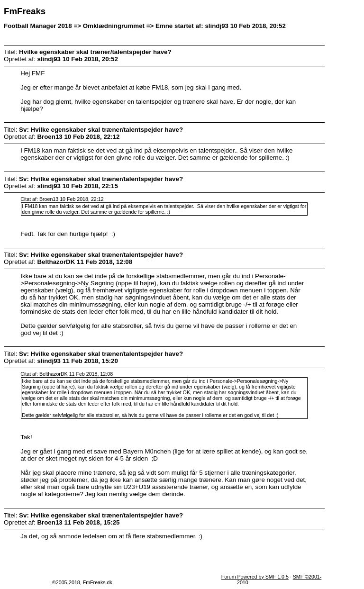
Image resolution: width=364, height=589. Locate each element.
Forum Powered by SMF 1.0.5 (255, 577)
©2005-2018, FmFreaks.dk (82, 582)
